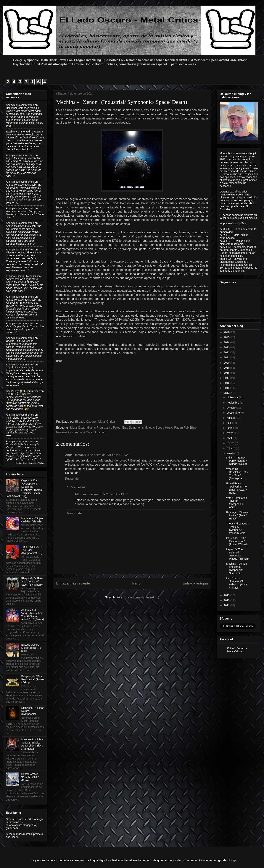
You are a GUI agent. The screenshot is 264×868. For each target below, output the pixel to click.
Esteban (11, 132)
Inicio (136, 583)
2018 (227, 373)
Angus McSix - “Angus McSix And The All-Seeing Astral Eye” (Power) (33, 615)
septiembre (234, 413)
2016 (227, 383)
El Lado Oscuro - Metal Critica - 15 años (31, 648)
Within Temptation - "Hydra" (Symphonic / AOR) (237, 503)
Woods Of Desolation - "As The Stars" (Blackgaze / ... (237, 474)
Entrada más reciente (73, 583)
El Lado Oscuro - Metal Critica (23, 276)
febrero (231, 448)
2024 (227, 342)
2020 (227, 363)
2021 (227, 357)
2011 (227, 605)
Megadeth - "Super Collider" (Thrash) (32, 520)
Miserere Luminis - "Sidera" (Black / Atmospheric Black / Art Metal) (32, 744)
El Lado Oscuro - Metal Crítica (237, 650)
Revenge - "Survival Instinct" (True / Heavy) (238, 515)
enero (231, 453)
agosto (231, 418)
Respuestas (78, 487)
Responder (72, 479)
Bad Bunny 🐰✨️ (16, 391)
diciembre (233, 397)
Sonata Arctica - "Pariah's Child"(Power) (31, 777)
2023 (227, 347)
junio (230, 428)
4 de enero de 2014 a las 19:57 (108, 494)
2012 (227, 600)
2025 (227, 337)
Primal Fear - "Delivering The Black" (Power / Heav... (236, 488)
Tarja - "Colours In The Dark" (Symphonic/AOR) (32, 550)
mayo (230, 433)
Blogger (232, 860)
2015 (227, 388)
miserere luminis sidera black (24, 252)
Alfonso (80, 494)
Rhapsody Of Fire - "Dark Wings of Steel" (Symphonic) (32, 582)
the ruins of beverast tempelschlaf (19, 396)
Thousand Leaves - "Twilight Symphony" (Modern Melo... (237, 528)
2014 (227, 393)
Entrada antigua (195, 583)
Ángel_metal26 (76, 455)
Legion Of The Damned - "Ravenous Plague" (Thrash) (237, 554)
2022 (227, 352)
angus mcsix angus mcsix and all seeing (22, 281)
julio (230, 423)
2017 (227, 378)
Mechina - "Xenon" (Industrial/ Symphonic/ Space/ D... (237, 568)
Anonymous (13, 105)
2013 (227, 595)
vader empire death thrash (22, 326)
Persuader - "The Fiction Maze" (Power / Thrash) (237, 541)
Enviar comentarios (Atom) (141, 597)
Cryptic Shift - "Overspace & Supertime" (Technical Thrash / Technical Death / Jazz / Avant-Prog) (25, 488)
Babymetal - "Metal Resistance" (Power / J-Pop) (33, 679)
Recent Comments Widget (33, 463)
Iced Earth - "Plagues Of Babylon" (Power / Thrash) (237, 583)
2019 (227, 368)
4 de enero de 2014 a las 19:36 (108, 455)
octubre (232, 408)
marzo (231, 443)
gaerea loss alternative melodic (24, 133)
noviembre (233, 403)
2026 (227, 332)
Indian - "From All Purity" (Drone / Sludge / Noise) (237, 461)
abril (230, 438)
